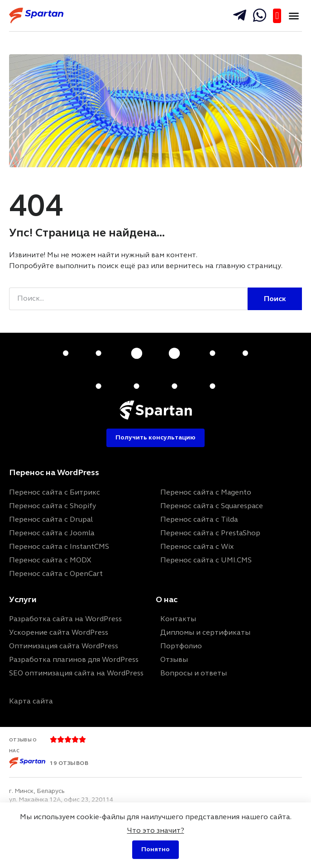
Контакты (178, 619)
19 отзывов (69, 763)
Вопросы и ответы (194, 673)
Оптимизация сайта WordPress (64, 646)
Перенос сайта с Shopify (53, 506)
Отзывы (174, 659)
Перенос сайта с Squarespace (212, 506)
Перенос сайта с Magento (206, 492)
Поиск (275, 299)
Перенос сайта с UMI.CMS (206, 560)
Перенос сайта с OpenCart (56, 573)
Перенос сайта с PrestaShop (210, 533)
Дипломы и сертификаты (205, 632)
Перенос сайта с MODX (50, 560)
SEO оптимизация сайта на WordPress (76, 673)
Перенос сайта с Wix (197, 546)
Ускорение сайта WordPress (59, 632)
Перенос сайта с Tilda (199, 519)
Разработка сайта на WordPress (65, 619)
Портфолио (181, 646)
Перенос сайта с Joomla (52, 533)
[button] (294, 16)
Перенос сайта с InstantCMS (59, 546)
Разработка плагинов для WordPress (74, 659)
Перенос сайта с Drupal (51, 519)
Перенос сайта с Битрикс (55, 492)
